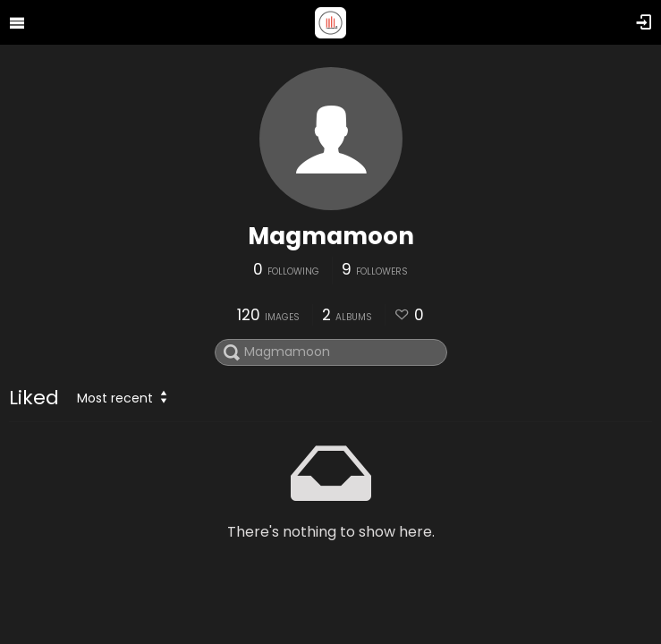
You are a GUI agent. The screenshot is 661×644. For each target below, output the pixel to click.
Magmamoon (331, 236)
